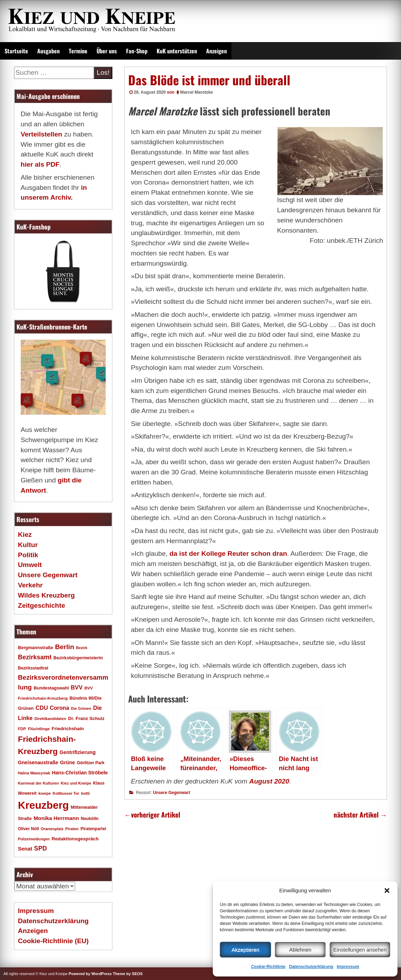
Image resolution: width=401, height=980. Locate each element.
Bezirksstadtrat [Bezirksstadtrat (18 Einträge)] (33, 668)
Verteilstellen (41, 134)
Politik (28, 555)
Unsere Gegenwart (171, 793)
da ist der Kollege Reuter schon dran (228, 554)
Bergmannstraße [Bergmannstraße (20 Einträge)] (35, 648)
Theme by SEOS (128, 974)
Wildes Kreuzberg (46, 595)
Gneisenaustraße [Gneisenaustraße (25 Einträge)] (38, 762)
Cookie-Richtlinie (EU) (53, 941)
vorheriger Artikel (152, 815)
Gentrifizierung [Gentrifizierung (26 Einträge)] (77, 752)
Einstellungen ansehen (360, 950)
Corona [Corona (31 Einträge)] (60, 708)
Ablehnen (300, 950)
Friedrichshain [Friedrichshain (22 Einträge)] (68, 729)
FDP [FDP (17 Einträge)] (22, 729)
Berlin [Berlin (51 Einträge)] (65, 647)
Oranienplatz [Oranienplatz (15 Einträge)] (52, 829)
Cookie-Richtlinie (268, 967)
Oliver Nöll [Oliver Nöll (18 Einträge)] (28, 829)
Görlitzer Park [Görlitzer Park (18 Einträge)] (91, 763)
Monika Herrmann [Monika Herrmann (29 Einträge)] (56, 818)
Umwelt (30, 565)
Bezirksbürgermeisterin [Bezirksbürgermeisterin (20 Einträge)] (78, 658)
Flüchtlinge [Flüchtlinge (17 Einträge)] (39, 729)
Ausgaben (48, 51)
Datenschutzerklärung (311, 967)
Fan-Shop (137, 51)
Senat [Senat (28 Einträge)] (25, 849)
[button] (387, 891)
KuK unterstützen (177, 51)
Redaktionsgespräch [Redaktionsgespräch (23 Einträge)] (75, 839)
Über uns (107, 51)
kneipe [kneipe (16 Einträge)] (44, 793)
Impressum (348, 967)
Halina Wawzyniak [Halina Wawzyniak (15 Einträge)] (34, 773)
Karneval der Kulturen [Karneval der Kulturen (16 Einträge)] (38, 783)
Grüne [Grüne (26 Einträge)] (68, 762)
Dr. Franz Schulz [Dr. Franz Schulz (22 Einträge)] (86, 718)
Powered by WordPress (90, 974)
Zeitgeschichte (41, 605)
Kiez (25, 535)
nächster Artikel (360, 815)
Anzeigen (216, 51)
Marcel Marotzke (196, 92)
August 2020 (269, 781)
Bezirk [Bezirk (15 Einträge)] (82, 648)
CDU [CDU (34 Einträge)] (42, 708)
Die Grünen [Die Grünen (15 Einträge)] (81, 708)
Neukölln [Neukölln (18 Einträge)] (90, 819)
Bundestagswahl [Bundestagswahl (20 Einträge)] (51, 688)
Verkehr (30, 585)
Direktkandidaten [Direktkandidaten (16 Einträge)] (50, 719)
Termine (78, 51)
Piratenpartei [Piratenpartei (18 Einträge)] (93, 829)
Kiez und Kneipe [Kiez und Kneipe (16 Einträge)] (76, 783)
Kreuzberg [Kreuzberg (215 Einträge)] (43, 805)
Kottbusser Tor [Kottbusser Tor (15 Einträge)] (66, 793)
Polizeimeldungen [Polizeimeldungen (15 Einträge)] (34, 839)
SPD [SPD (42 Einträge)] (41, 848)
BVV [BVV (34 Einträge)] (77, 687)
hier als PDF (40, 164)
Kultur (28, 545)
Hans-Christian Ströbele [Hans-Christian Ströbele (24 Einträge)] (80, 773)
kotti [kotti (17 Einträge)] (86, 793)
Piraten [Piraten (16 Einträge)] (72, 829)
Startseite (16, 51)
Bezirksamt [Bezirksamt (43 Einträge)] (35, 657)
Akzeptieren (245, 950)
